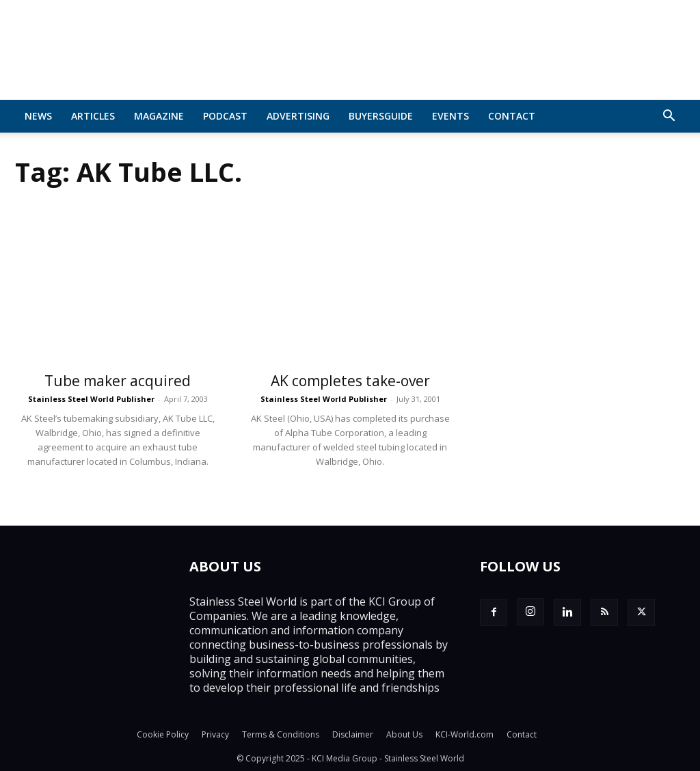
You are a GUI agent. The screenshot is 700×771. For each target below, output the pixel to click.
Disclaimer (353, 734)
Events (450, 116)
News (38, 116)
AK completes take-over (350, 381)
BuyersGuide (381, 116)
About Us (404, 734)
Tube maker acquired (118, 381)
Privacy (215, 734)
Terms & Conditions (281, 734)
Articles (93, 116)
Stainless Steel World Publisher (91, 399)
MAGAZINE (159, 116)
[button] (669, 117)
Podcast (225, 116)
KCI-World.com (465, 734)
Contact (512, 116)
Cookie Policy (163, 734)
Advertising (298, 116)
